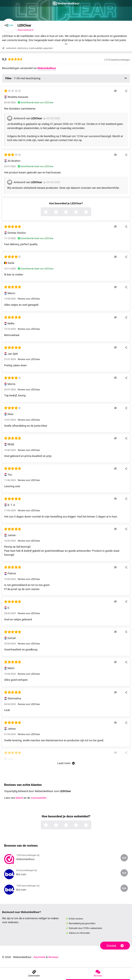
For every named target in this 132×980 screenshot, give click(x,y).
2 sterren (61, 212)
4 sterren (81, 212)
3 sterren (71, 212)
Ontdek (115, 946)
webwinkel (11, 48)
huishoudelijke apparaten (41, 48)
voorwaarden (39, 798)
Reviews (54, 957)
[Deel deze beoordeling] (126, 91)
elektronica (23, 48)
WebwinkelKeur (47, 68)
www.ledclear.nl (26, 30)
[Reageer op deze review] (115, 91)
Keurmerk (40, 957)
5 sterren (91, 212)
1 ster (50, 212)
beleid (19, 798)
